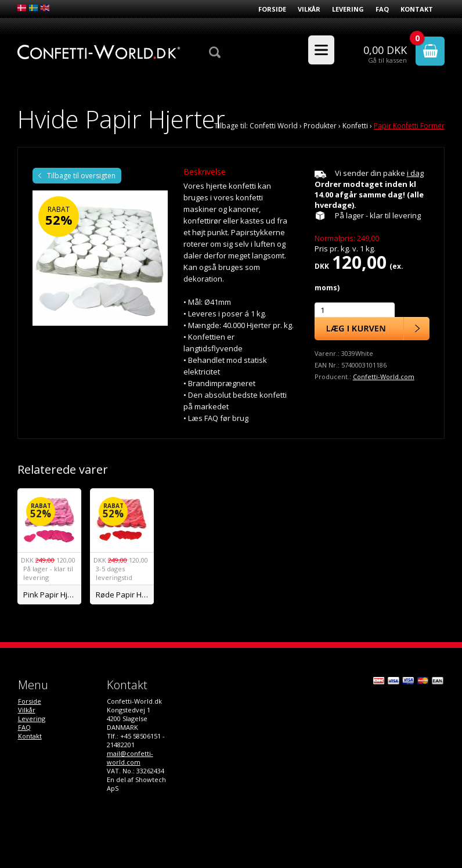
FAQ (382, 9)
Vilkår (309, 9)
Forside (272, 9)
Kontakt (417, 9)
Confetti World (274, 126)
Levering (348, 9)
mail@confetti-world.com (130, 758)
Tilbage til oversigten (81, 176)
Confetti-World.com (384, 377)
